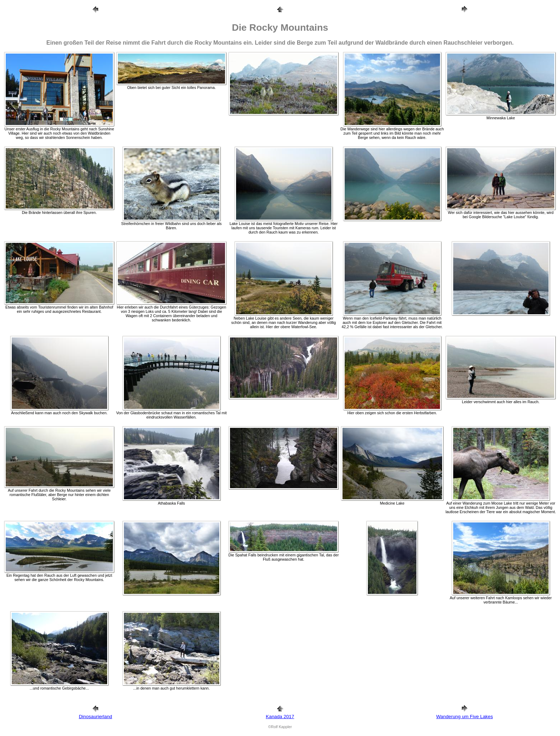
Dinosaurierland (96, 717)
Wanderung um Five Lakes (464, 717)
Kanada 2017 (280, 717)
